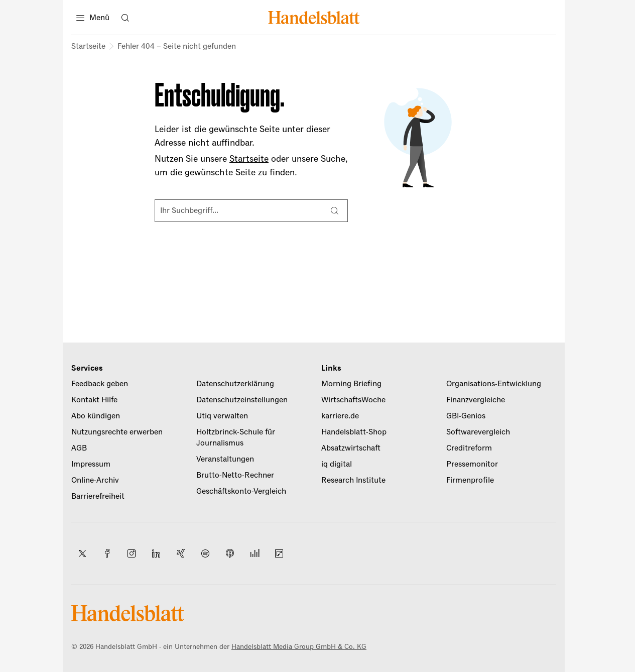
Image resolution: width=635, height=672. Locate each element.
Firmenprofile (470, 480)
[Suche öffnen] (125, 18)
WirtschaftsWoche (353, 400)
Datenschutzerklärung (235, 384)
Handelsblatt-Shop (354, 432)
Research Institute (353, 480)
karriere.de (340, 416)
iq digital (337, 464)
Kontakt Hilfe (94, 400)
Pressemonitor (472, 464)
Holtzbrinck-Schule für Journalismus (236, 437)
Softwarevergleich (478, 432)
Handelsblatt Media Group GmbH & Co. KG (299, 647)
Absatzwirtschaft (351, 448)
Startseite (88, 46)
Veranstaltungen (225, 459)
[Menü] (93, 18)
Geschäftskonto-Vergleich (241, 491)
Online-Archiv (95, 480)
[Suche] (334, 211)
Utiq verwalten (222, 416)
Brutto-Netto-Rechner (235, 475)
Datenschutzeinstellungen (242, 400)
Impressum (91, 464)
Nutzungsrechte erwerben (117, 432)
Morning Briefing (351, 384)
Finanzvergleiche (476, 400)
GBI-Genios (466, 416)
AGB (79, 448)
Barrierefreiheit (98, 496)
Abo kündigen (96, 416)
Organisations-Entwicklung (494, 384)
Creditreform (469, 448)
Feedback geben (100, 384)
